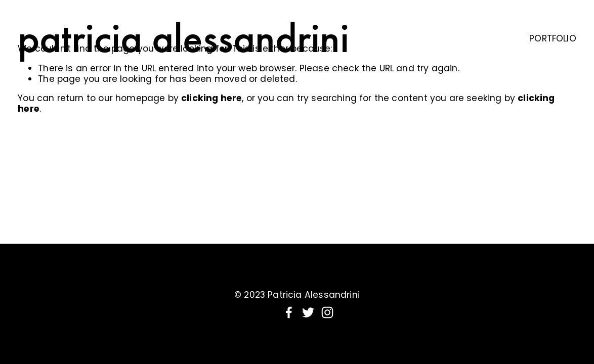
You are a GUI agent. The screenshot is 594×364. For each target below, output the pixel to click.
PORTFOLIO (553, 38)
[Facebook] (289, 312)
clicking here (211, 98)
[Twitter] (308, 312)
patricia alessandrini (183, 38)
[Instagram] (327, 312)
